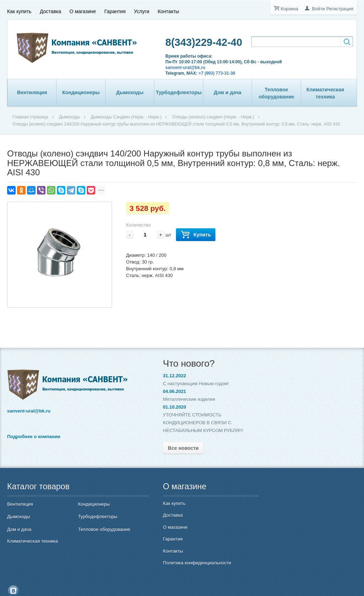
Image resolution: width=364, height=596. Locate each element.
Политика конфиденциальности (172, 563)
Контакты (168, 10)
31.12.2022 (150, 376)
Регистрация (340, 9)
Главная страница (30, 117)
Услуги (142, 10)
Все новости (159, 448)
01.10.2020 (150, 407)
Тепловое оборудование (277, 93)
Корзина (289, 9)
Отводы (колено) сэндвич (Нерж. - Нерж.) (213, 117)
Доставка (50, 10)
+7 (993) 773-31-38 (208, 73)
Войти (318, 9)
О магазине (83, 10)
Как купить (19, 10)
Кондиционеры (81, 92)
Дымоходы (130, 92)
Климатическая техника (325, 93)
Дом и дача (227, 92)
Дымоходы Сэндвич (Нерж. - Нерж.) (126, 117)
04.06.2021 (150, 391)
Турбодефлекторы (179, 92)
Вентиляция (32, 92)
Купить (196, 235)
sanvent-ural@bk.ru (177, 68)
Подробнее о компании (34, 434)
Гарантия (115, 10)
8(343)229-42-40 (195, 42)
